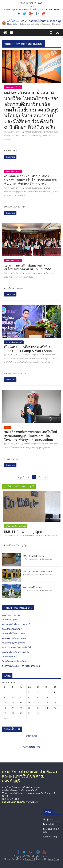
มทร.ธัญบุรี (43, 358)
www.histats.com (31, 747)
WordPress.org (50, 837)
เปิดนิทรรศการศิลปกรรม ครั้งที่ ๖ (38, 362)
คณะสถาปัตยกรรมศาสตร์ (14, 643)
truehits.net (31, 736)
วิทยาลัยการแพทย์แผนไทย (14, 661)
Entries (49, 824)
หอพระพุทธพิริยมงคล (32, 587)
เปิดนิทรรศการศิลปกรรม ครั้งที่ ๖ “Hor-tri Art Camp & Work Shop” (29, 349)
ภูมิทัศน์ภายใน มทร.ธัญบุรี (16, 526)
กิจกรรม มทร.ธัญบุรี (13, 87)
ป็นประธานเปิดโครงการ (20, 448)
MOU (8, 427)
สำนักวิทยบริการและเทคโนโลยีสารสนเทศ (21, 666)
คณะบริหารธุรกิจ (10, 620)
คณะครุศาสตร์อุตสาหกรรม (14, 638)
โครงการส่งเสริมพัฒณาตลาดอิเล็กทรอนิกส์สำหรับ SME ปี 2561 (28, 267)
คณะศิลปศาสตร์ (9, 657)
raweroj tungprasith (34, 132)
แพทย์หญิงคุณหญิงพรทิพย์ (40, 448)
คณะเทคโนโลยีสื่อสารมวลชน (16, 652)
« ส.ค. (6, 719)
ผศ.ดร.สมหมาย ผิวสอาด (29, 358)
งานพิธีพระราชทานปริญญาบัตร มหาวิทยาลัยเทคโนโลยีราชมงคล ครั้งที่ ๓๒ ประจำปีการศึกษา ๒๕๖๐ (31, 180)
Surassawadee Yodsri (34, 535)
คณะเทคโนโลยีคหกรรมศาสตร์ (16, 624)
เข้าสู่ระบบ (48, 819)
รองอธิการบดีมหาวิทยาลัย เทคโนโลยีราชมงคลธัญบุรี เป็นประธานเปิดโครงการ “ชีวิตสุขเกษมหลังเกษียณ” (31, 436)
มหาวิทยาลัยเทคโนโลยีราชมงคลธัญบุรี (27, 136)
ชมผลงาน (14, 358)
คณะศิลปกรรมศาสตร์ (14, 342)
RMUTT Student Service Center (38, 572)
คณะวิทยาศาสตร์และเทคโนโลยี (17, 647)
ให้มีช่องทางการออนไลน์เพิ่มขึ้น (21, 277)
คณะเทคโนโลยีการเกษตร (14, 633)
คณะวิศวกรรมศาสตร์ (12, 615)
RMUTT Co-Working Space (24, 532)
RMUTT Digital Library (33, 556)
